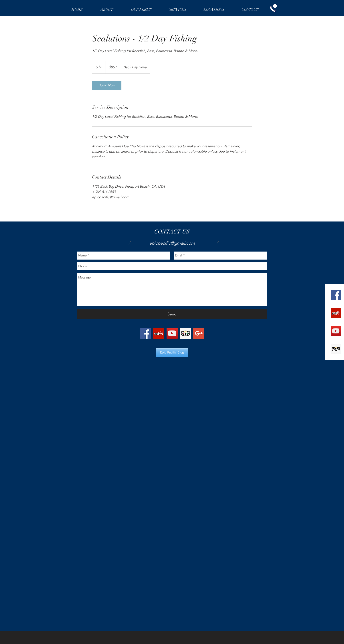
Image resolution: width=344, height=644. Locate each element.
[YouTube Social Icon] (336, 331)
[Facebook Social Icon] (336, 295)
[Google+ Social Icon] (199, 333)
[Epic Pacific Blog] (172, 352)
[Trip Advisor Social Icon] (336, 349)
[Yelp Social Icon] (336, 313)
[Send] (172, 314)
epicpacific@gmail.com (172, 243)
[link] (107, 85)
